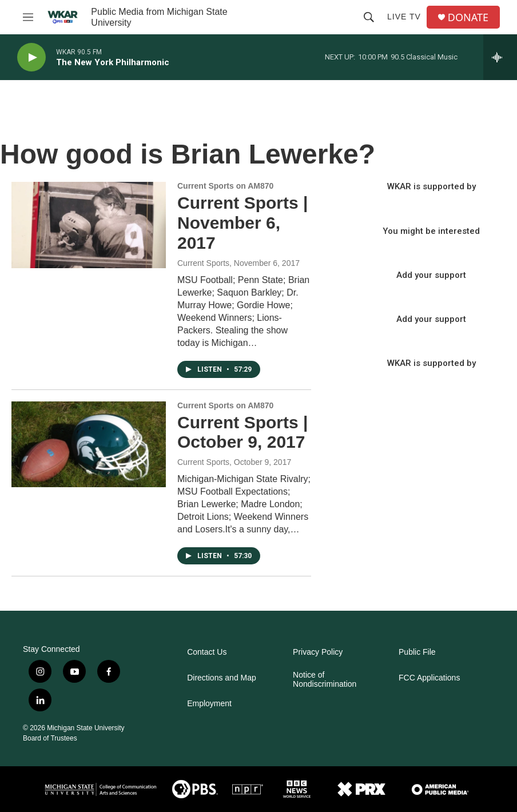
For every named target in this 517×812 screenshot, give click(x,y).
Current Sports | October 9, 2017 (242, 432)
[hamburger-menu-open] (28, 17)
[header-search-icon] (369, 17)
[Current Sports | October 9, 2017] (89, 444)
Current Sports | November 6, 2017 (242, 223)
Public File (417, 652)
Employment (209, 704)
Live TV (404, 17)
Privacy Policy (318, 652)
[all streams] (500, 57)
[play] (31, 57)
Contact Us (207, 652)
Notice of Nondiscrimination (325, 680)
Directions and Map (222, 678)
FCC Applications (429, 678)
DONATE (468, 17)
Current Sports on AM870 (225, 186)
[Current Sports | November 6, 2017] (89, 225)
